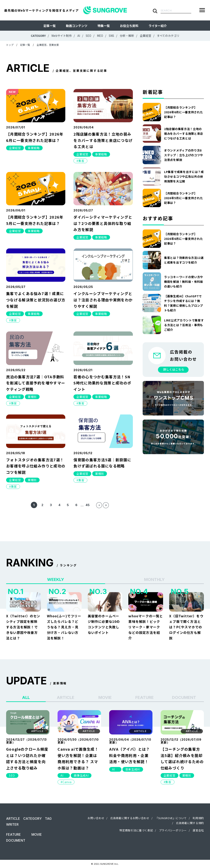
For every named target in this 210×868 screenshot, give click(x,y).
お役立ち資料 (129, 26)
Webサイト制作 (62, 36)
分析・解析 (127, 36)
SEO (88, 36)
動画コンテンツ (77, 26)
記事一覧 (50, 26)
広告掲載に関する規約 (190, 823)
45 (88, 505)
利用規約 (198, 818)
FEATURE (13, 834)
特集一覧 (104, 26)
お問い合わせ (96, 818)
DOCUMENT (16, 840)
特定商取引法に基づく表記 (136, 830)
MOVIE (37, 834)
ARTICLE (13, 819)
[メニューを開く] (202, 10)
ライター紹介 (158, 26)
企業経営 (146, 36)
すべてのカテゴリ (168, 36)
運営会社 (198, 830)
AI (79, 36)
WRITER (12, 824)
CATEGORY (32, 819)
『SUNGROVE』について (171, 818)
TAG (48, 819)
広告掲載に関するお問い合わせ (130, 818)
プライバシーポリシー (173, 830)
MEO (100, 36)
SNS (111, 36)
